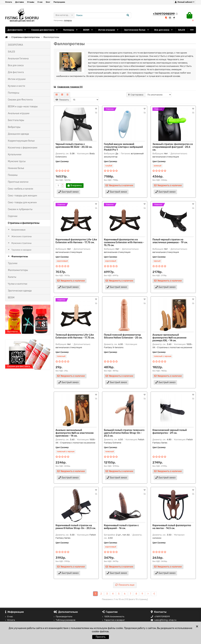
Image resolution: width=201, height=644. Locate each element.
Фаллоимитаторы (18, 270)
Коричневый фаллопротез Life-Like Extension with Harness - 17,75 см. (76, 241)
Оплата (9, 2)
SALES (182, 30)
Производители (63, 617)
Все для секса (164, 30)
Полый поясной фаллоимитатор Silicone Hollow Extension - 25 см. (123, 336)
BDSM (88, 30)
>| (154, 594)
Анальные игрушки (19, 113)
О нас (40, 2)
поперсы (68, 20)
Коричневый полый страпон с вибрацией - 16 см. (121, 527)
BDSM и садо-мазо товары (23, 107)
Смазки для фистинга (45, 30)
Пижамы (13, 175)
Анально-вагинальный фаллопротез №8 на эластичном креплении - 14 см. (75, 433)
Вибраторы (14, 127)
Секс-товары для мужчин (22, 202)
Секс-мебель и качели (21, 189)
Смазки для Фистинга (20, 100)
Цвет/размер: (62, 161)
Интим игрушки (109, 30)
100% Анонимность (113, 617)
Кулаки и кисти (16, 86)
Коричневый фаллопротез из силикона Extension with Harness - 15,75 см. (124, 242)
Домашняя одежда (18, 134)
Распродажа (59, 2)
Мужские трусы (17, 161)
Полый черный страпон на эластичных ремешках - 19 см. (170, 241)
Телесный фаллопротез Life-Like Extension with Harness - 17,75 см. (75, 336)
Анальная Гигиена (18, 59)
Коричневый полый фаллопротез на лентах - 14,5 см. (172, 527)
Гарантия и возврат (114, 620)
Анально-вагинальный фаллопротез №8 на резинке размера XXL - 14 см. (169, 338)
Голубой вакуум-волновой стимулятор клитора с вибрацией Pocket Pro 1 (123, 147)
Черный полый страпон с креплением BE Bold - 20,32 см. (74, 146)
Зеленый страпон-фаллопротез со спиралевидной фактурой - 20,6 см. (173, 147)
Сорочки (13, 216)
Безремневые (18, 230)
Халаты (12, 277)
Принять (101, 637)
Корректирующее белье (21, 141)
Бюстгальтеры (16, 120)
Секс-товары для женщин (23, 196)
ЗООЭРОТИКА (15, 45)
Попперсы (71, 30)
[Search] (103, 15)
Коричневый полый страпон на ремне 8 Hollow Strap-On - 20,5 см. (76, 527)
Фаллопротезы (20, 256)
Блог (48, 2)
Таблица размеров (65, 620)
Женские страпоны (22, 236)
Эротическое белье (137, 30)
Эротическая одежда (20, 291)
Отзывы (31, 2)
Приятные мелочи (18, 182)
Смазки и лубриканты (20, 209)
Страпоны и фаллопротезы (26, 37)
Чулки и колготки (18, 284)
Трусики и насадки (21, 250)
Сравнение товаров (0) (68, 87)
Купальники (15, 155)
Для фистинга (17, 30)
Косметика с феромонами (23, 148)
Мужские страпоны (21, 243)
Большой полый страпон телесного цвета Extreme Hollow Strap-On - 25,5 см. (124, 433)
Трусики (13, 263)
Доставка (19, 2)
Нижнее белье (16, 168)
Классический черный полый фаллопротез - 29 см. (170, 432)
